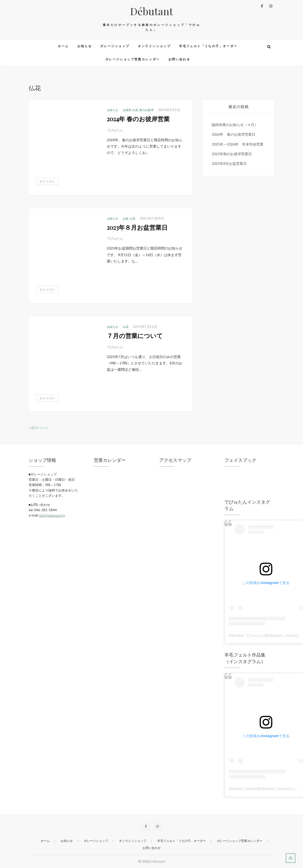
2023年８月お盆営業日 (137, 227)
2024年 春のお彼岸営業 (138, 119)
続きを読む (47, 181)
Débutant (151, 11)
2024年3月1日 (169, 110)
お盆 (126, 218)
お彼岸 (127, 110)
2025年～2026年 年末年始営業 (238, 144)
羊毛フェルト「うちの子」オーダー (208, 46)
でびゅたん (115, 130)
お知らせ (85, 46)
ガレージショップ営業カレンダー (133, 59)
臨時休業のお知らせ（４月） (235, 125)
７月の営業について (135, 335)
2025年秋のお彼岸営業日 (232, 154)
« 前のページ (39, 428)
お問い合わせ (179, 59)
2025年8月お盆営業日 (229, 163)
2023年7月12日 (145, 327)
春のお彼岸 (146, 110)
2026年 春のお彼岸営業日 (234, 134)
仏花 (135, 110)
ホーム (63, 46)
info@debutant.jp (52, 515)
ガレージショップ (115, 46)
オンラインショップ (154, 46)
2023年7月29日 (152, 218)
